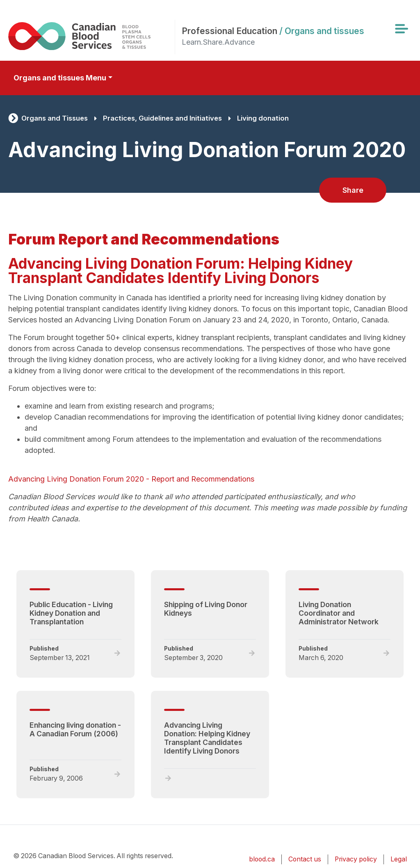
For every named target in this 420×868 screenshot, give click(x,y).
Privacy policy (356, 859)
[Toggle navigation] (401, 29)
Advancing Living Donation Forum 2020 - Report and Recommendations (131, 479)
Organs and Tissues (55, 118)
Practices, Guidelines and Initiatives (162, 118)
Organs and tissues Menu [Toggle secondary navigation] (60, 78)
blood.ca (262, 859)
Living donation (263, 118)
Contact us (305, 859)
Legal (399, 859)
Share (353, 190)
